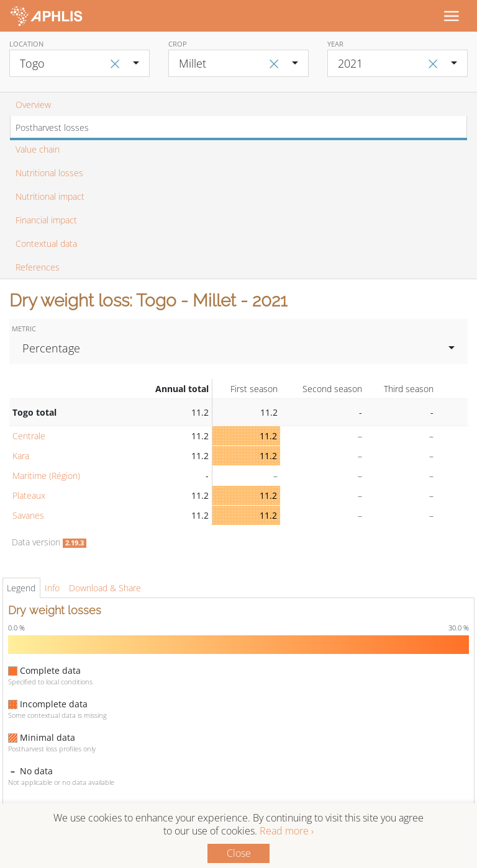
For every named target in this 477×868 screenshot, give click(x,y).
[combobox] (79, 63)
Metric (24, 329)
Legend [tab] (21, 588)
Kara (21, 456)
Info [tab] (52, 588)
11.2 (268, 436)
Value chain (38, 149)
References (38, 267)
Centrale (29, 436)
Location (26, 44)
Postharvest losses (52, 128)
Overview (33, 105)
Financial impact (46, 220)
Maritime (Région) (46, 476)
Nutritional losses (49, 173)
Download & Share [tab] (105, 588)
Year (335, 44)
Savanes (28, 515)
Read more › (287, 831)
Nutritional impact (50, 196)
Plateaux (29, 495)
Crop (178, 44)
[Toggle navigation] (451, 16)
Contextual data (46, 244)
